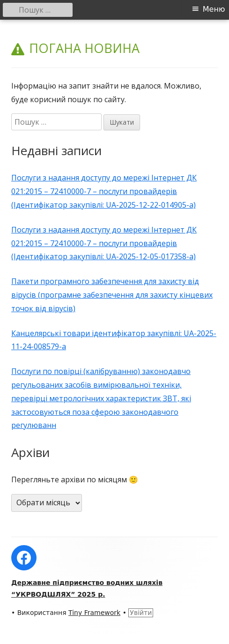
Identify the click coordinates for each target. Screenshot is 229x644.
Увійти (141, 613)
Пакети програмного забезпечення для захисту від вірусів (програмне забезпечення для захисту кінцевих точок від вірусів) (112, 295)
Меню (214, 9)
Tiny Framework (94, 613)
